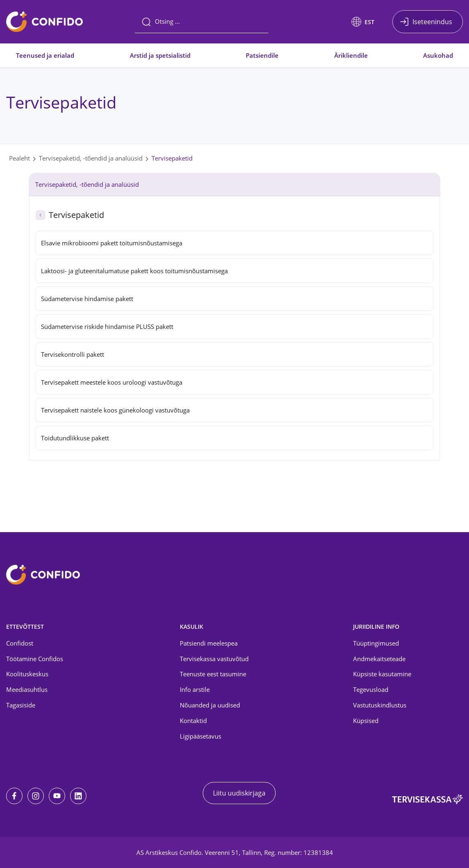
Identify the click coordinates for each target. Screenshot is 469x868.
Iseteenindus (432, 22)
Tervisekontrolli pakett (73, 354)
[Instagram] (36, 796)
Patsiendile (262, 55)
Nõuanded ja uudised (210, 705)
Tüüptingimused (376, 643)
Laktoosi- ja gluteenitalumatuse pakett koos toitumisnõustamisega (134, 271)
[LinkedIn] (78, 796)
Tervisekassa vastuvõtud (214, 659)
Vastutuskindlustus (380, 705)
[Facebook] (14, 796)
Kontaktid (193, 721)
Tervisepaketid (172, 158)
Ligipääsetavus (201, 736)
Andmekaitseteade (379, 659)
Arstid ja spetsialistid (160, 55)
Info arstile (195, 689)
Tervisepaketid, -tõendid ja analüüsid (91, 158)
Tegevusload (371, 689)
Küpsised (366, 721)
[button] (363, 22)
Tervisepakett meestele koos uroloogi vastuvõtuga (112, 382)
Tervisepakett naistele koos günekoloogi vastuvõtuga (115, 410)
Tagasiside (21, 705)
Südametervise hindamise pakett (87, 299)
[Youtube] (57, 796)
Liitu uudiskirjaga (239, 793)
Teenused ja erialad (45, 55)
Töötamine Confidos (35, 659)
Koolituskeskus (27, 674)
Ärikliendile (351, 55)
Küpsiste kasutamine (382, 674)
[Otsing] (202, 22)
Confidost (20, 643)
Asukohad (438, 55)
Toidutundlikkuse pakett (75, 438)
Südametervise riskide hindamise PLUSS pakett (107, 326)
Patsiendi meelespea (209, 643)
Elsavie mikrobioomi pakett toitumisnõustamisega (112, 243)
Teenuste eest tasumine (213, 674)
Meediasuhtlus (27, 689)
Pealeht (19, 158)
